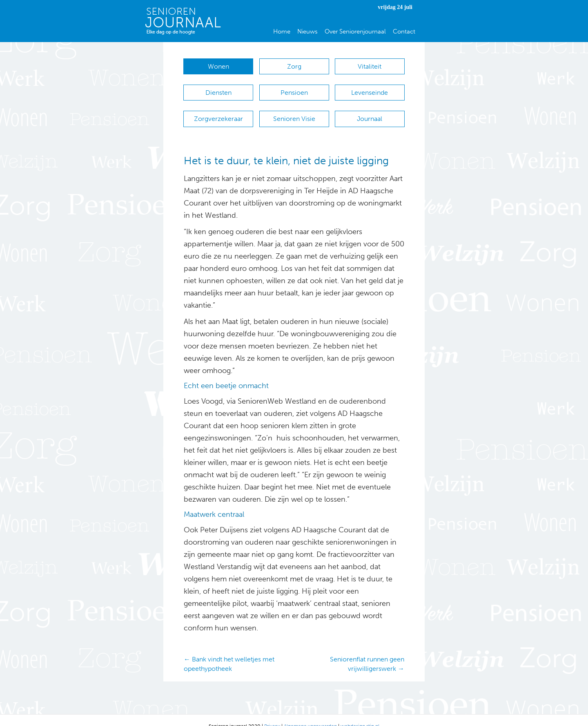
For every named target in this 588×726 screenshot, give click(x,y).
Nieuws (307, 31)
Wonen (218, 66)
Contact (404, 31)
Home (282, 31)
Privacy (272, 714)
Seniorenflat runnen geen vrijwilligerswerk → (367, 652)
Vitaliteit (370, 66)
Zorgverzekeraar (218, 111)
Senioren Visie (294, 111)
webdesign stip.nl (360, 714)
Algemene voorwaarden (310, 714)
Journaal (370, 111)
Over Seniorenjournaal (355, 31)
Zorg (294, 66)
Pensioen (294, 88)
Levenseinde (370, 88)
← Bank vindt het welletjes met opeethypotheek (229, 652)
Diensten (218, 88)
